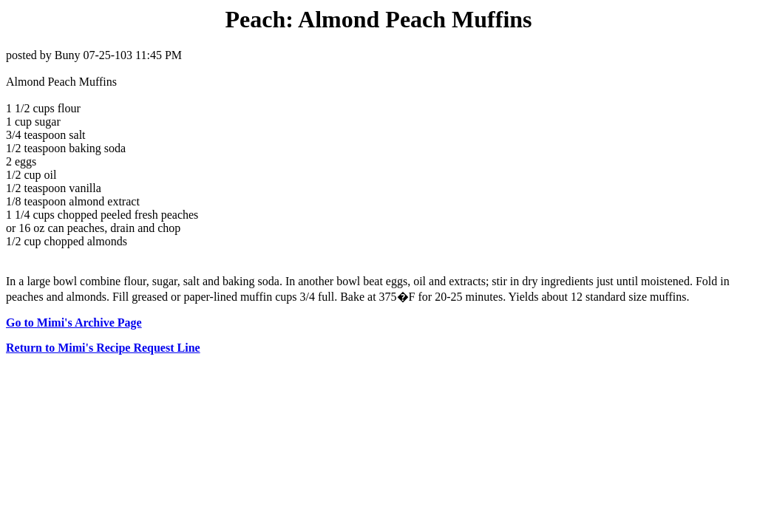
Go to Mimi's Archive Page (74, 323)
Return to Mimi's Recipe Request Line (103, 348)
